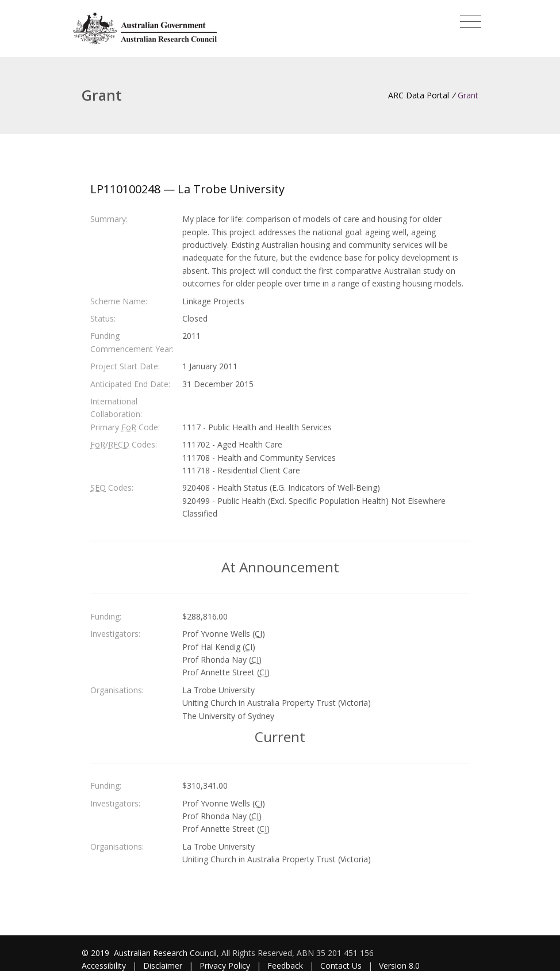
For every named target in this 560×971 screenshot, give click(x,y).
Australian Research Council (165, 953)
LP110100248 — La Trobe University (187, 189)
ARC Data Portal (419, 95)
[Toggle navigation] (471, 22)
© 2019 (97, 953)
